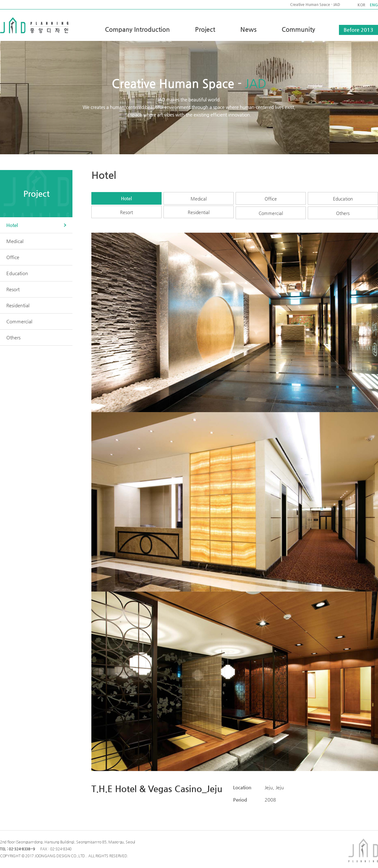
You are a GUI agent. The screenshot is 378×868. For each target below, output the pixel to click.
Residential (199, 212)
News (248, 29)
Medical (199, 199)
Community (298, 29)
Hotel (126, 198)
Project (205, 29)
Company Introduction (137, 29)
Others (343, 213)
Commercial (271, 213)
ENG (374, 5)
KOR (361, 5)
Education (343, 199)
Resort (126, 212)
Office (271, 199)
